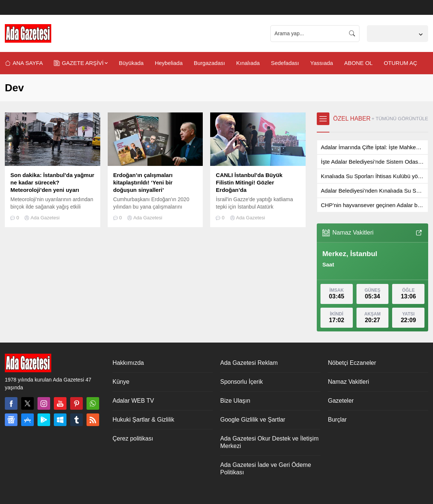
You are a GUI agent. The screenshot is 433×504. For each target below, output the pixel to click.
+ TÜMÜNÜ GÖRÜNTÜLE (400, 119)
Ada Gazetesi (45, 218)
